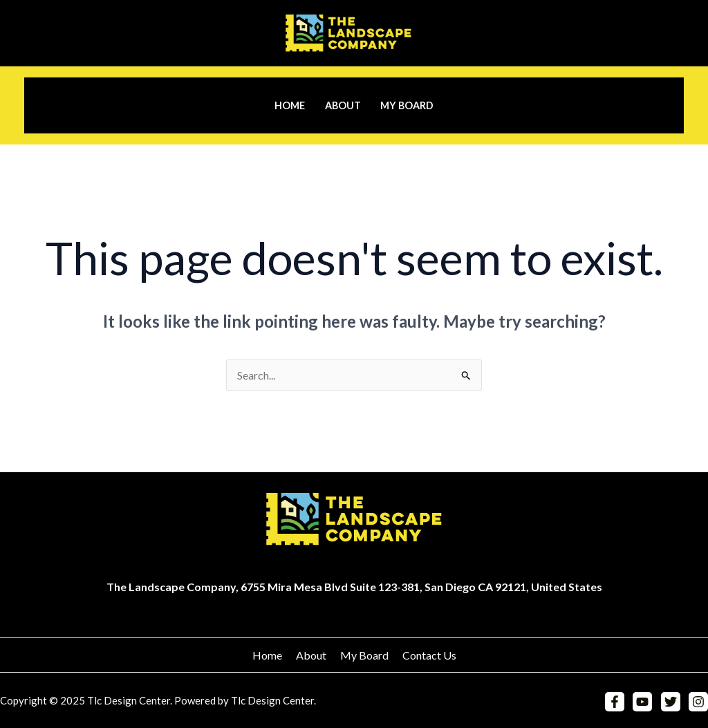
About (343, 105)
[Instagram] (698, 702)
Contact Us (429, 655)
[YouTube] (642, 702)
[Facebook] (615, 702)
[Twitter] (671, 702)
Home (290, 105)
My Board (407, 105)
